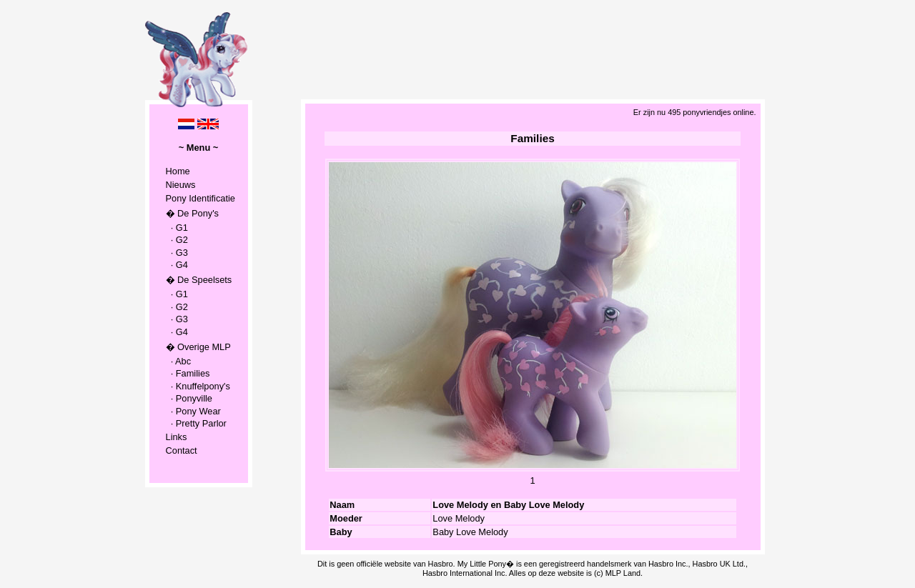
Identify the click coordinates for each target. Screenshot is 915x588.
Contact (182, 450)
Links (177, 437)
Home (178, 171)
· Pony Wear (193, 411)
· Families (188, 373)
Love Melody (459, 518)
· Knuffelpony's (198, 386)
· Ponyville (189, 398)
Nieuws (181, 185)
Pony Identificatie (201, 198)
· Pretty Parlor (196, 423)
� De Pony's (192, 213)
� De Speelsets (199, 280)
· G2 (177, 240)
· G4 (177, 265)
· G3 (177, 253)
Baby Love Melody (470, 532)
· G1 (177, 228)
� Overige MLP (198, 347)
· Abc (179, 361)
